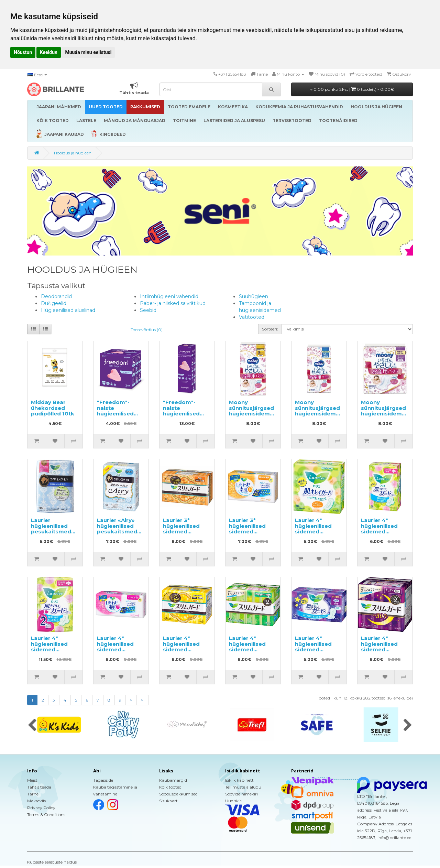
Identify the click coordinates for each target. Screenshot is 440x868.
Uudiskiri (234, 801)
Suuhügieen (254, 296)
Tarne (33, 794)
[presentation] (32, 726)
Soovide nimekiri (241, 794)
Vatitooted (252, 317)
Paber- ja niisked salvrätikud (173, 303)
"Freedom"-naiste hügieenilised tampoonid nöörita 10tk (181, 414)
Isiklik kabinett (239, 780)
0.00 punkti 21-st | (352, 89)
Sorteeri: (270, 329)
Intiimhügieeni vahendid (169, 296)
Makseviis (36, 801)
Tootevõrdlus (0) (147, 330)
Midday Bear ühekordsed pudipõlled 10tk (53, 408)
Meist (32, 780)
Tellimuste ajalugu (243, 787)
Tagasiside (103, 780)
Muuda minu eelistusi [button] (88, 52)
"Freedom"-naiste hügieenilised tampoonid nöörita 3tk (115, 414)
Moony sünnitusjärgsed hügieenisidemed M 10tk (319, 411)
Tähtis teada (39, 787)
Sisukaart (168, 801)
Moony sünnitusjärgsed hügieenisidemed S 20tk (253, 411)
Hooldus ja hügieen (73, 153)
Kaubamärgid (173, 780)
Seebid (148, 310)
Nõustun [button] (23, 52)
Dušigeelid (54, 303)
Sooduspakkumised (178, 794)
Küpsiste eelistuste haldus (52, 862)
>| (143, 700)
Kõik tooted (170, 787)
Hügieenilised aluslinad (68, 310)
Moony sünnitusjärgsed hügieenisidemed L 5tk (385, 411)
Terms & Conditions (46, 815)
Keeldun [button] (49, 52)
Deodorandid (56, 296)
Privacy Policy (41, 808)
